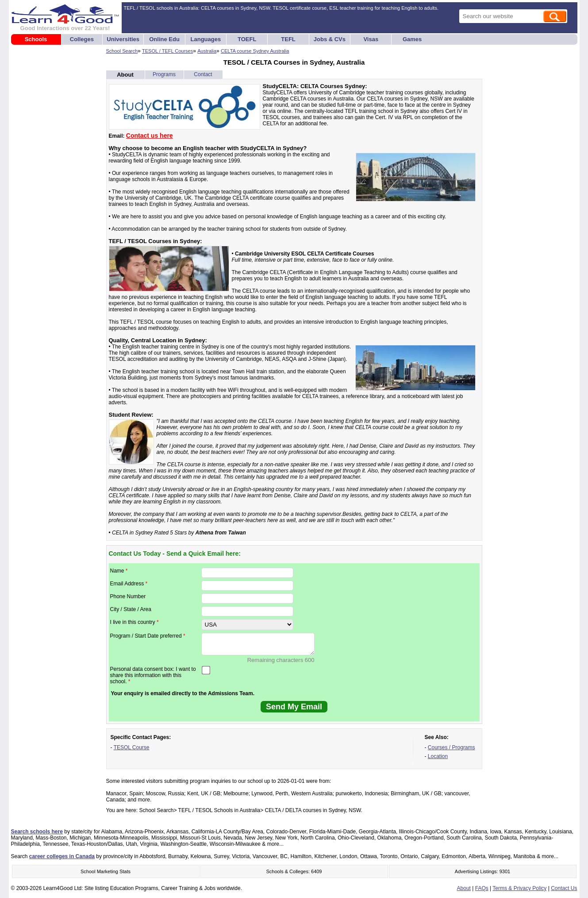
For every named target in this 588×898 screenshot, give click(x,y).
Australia (207, 51)
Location (438, 756)
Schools (36, 39)
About (125, 75)
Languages (206, 39)
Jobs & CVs (330, 39)
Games (412, 39)
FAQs (482, 888)
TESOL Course (132, 747)
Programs (164, 74)
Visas (371, 39)
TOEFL (247, 39)
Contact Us (564, 888)
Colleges (82, 39)
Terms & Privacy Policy (519, 888)
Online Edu (164, 39)
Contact (203, 74)
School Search (122, 51)
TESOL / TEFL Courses (167, 51)
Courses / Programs (452, 747)
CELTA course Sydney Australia (255, 51)
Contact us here (150, 135)
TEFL (288, 39)
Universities (123, 39)
